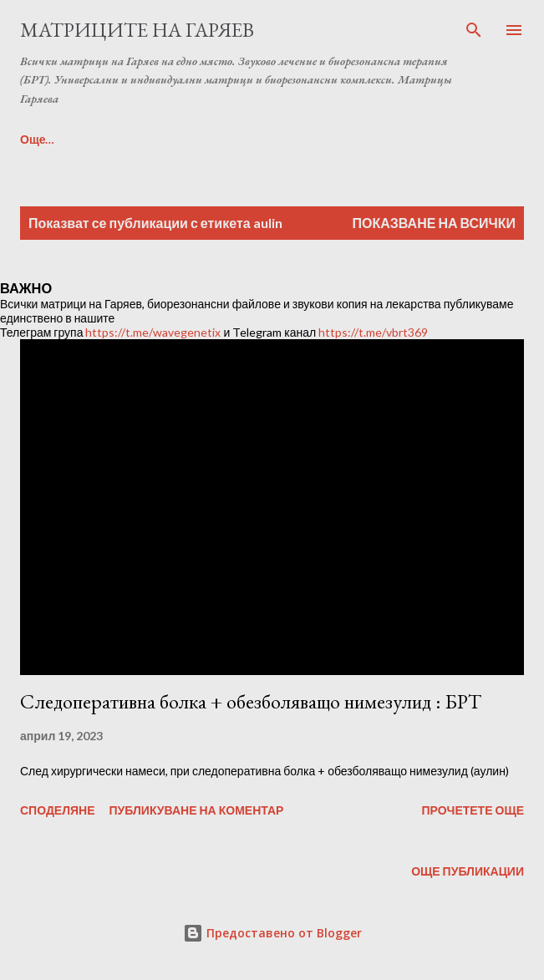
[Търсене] (474, 30)
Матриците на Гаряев (137, 30)
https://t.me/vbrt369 (373, 332)
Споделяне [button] (58, 810)
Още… (38, 139)
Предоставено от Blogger (272, 933)
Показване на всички (434, 223)
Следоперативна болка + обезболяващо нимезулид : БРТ (251, 701)
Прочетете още (473, 810)
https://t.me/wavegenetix (153, 332)
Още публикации (468, 871)
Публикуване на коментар (197, 810)
